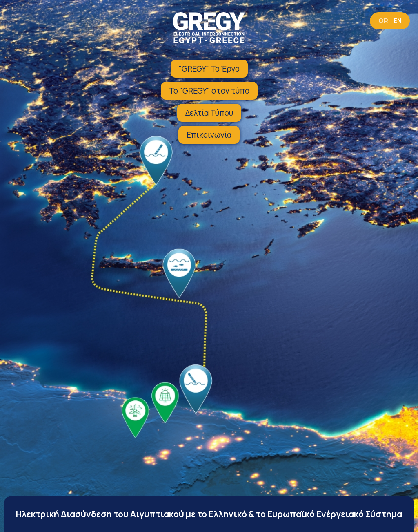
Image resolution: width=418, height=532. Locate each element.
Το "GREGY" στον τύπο (209, 91)
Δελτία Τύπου (209, 113)
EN (398, 21)
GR (383, 21)
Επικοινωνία (209, 135)
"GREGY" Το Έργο (209, 69)
